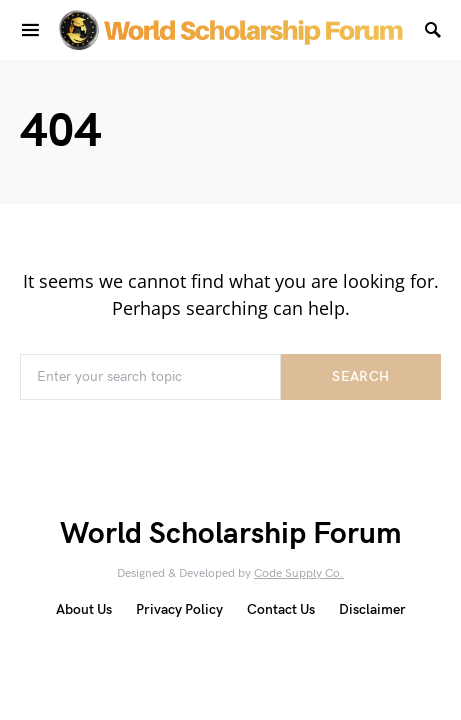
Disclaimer (372, 609)
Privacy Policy (179, 609)
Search (360, 376)
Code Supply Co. (299, 573)
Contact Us (281, 609)
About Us (84, 609)
